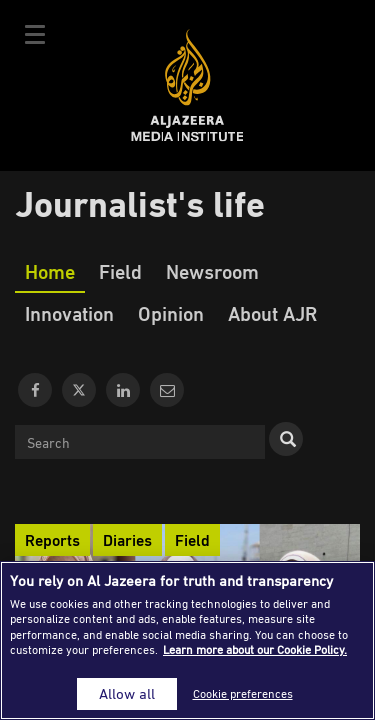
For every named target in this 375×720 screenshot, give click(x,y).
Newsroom (212, 271)
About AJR (272, 313)
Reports (52, 540)
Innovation (69, 313)
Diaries (127, 540)
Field (120, 271)
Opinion (171, 313)
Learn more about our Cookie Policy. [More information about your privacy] (255, 649)
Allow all (127, 693)
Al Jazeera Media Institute (187, 85)
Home (50, 271)
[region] (187, 640)
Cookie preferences (243, 693)
